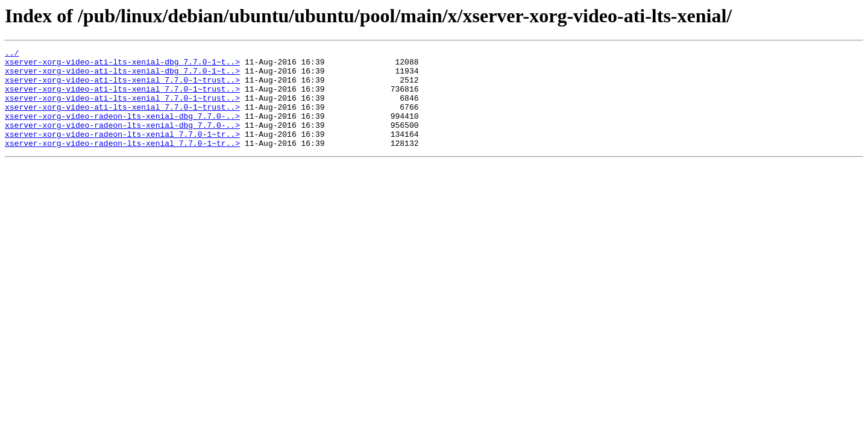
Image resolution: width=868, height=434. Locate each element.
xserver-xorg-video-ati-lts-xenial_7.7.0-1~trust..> (122, 87)
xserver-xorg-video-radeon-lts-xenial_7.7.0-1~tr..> (122, 152)
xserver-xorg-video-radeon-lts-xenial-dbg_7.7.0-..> (122, 130)
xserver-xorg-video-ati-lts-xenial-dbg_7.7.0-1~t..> (122, 65)
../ (12, 54)
